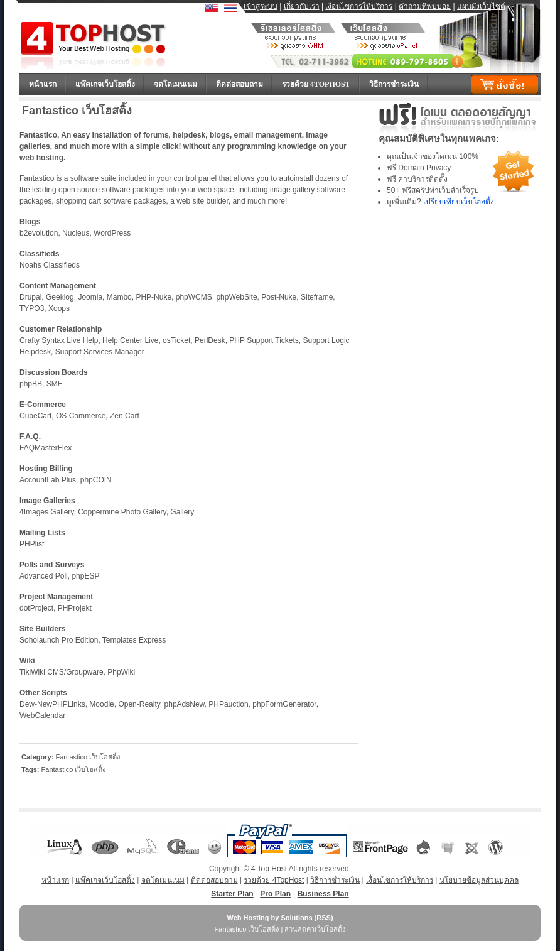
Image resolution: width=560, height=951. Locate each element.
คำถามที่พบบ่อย (425, 6)
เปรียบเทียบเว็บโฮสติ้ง (459, 202)
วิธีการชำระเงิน (394, 84)
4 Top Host (269, 869)
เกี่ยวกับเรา (302, 6)
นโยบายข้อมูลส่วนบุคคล (479, 880)
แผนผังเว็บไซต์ (481, 6)
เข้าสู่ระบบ (261, 6)
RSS (324, 918)
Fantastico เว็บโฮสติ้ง (88, 757)
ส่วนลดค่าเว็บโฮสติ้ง (315, 929)
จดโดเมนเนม (175, 84)
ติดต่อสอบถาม (240, 84)
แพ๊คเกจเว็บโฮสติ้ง (105, 84)
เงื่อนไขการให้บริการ (359, 6)
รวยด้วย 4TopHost (316, 84)
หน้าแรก (43, 84)
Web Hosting (248, 918)
